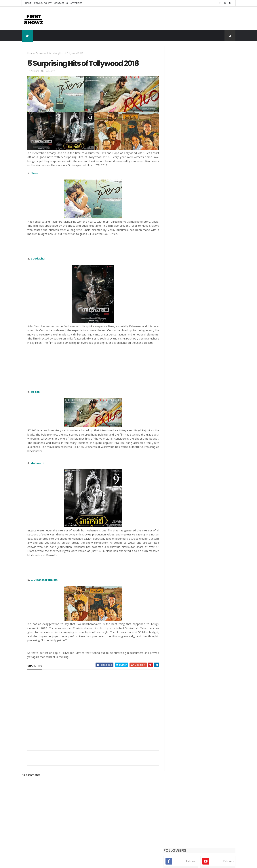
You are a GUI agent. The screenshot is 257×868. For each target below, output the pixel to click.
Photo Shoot (206, 566)
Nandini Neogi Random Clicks (204, 468)
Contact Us (61, 3)
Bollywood (200, 559)
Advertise (76, 3)
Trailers (219, 572)
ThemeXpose (42, 863)
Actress (186, 559)
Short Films (177, 572)
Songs (191, 572)
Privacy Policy (43, 3)
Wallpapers (190, 579)
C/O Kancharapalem (44, 582)
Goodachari (38, 257)
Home (28, 3)
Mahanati (37, 466)
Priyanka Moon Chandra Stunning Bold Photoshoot (210, 502)
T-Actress (205, 572)
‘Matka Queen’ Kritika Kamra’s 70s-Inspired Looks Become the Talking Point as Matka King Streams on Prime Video (209, 488)
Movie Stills (177, 566)
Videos (175, 579)
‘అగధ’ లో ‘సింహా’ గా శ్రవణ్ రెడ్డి (200, 530)
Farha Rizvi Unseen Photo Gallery (206, 515)
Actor (174, 559)
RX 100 (35, 395)
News (191, 566)
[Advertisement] (169, 18)
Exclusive (40, 53)
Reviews (222, 566)
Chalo (34, 172)
